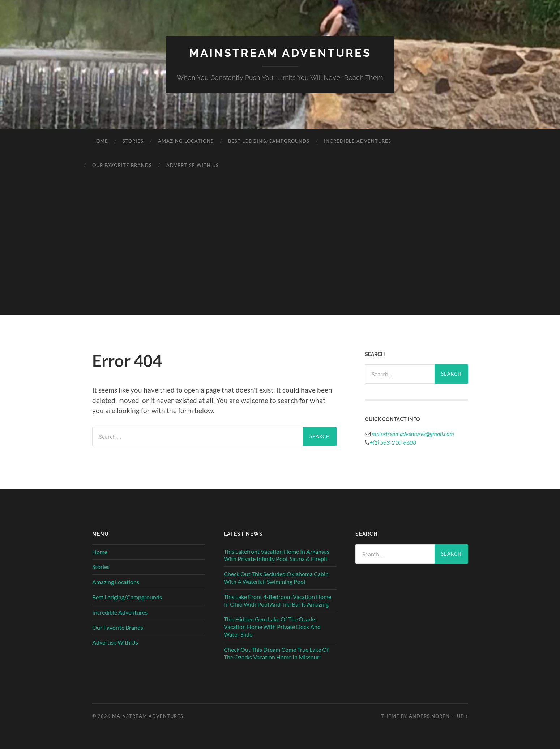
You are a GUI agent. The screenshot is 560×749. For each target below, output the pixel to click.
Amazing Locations (186, 141)
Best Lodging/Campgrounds (269, 141)
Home (100, 141)
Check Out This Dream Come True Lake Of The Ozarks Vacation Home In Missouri (276, 653)
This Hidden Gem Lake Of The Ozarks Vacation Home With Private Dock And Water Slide (272, 627)
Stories (133, 141)
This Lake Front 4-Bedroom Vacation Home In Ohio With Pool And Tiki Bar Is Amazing (277, 600)
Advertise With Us (193, 165)
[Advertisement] (280, 264)
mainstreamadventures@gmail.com (412, 433)
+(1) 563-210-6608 (393, 442)
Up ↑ (462, 716)
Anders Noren (429, 716)
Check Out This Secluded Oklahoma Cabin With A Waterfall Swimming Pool (276, 578)
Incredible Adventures (358, 141)
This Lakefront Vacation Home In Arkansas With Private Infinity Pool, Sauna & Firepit (277, 555)
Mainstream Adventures (280, 53)
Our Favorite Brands (122, 165)
